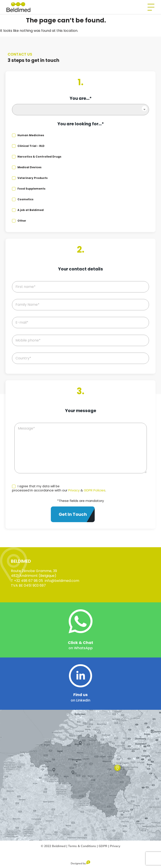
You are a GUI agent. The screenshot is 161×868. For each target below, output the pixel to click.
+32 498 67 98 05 (28, 581)
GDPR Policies (95, 490)
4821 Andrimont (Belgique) (34, 576)
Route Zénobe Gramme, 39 (34, 571)
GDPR (103, 846)
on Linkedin (80, 700)
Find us (80, 695)
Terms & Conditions (82, 846)
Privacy (74, 490)
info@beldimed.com (62, 581)
